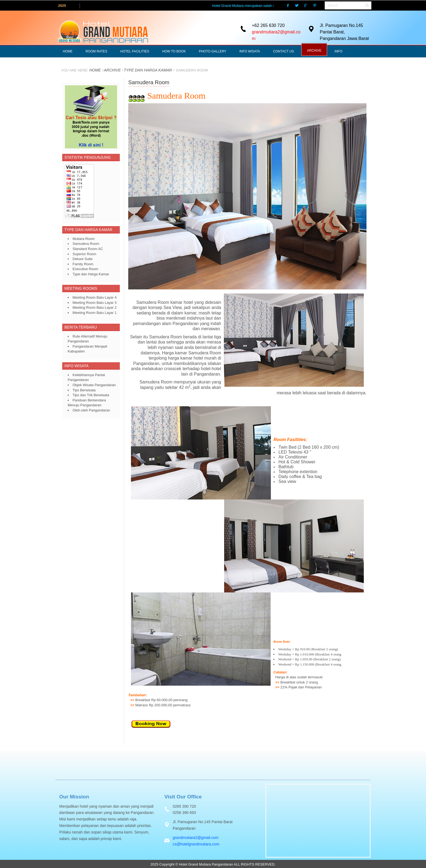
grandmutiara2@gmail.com (196, 837)
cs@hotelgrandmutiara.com (196, 844)
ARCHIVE (112, 70)
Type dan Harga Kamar (148, 70)
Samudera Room (153, 302)
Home (95, 70)
